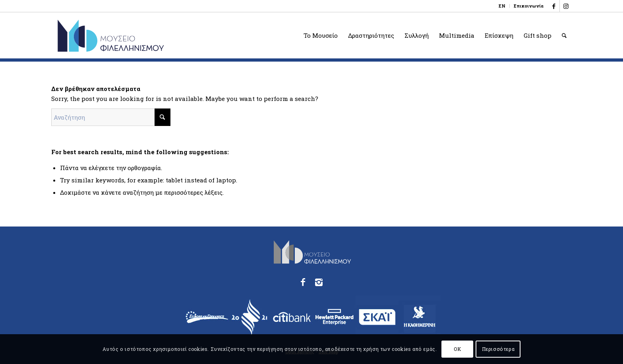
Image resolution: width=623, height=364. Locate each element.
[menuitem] (502, 6)
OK (457, 349)
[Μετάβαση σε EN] (502, 6)
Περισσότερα (498, 349)
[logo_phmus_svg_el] (140, 35)
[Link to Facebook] (554, 6)
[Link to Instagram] (566, 6)
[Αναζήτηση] (564, 35)
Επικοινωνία (529, 6)
